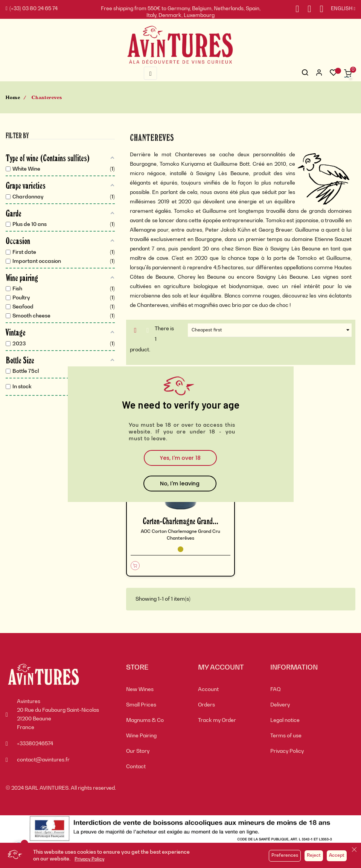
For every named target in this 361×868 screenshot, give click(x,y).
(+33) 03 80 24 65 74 (32, 9)
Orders (206, 705)
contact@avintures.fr (43, 760)
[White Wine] (180, 549)
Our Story (138, 751)
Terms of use (286, 736)
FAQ (276, 690)
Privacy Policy (89, 859)
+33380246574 (35, 744)
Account (208, 690)
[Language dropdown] (339, 9)
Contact (136, 767)
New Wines (140, 690)
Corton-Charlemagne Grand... (180, 521)
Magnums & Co (145, 720)
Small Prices (141, 705)
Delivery (280, 705)
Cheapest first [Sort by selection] (271, 330)
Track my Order (217, 720)
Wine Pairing (141, 736)
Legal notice (285, 720)
